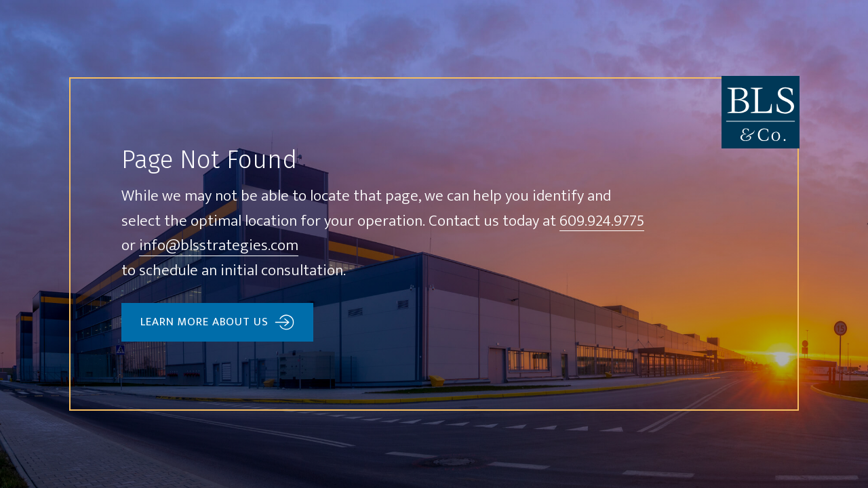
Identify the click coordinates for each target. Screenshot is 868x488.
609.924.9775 (602, 222)
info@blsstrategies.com (219, 246)
